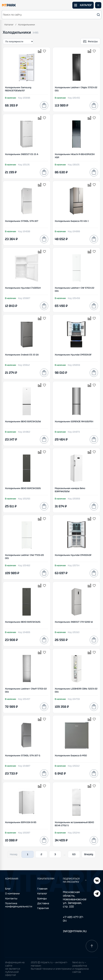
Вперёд (89, 854)
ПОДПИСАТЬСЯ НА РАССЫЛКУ (75, 880)
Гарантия (43, 908)
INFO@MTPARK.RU (75, 931)
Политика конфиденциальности (19, 905)
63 (74, 854)
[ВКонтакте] (97, 894)
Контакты (11, 899)
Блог (8, 889)
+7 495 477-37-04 (73, 919)
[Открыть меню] (98, 5)
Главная (42, 889)
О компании (12, 894)
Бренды (42, 899)
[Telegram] (97, 881)
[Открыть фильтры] (90, 41)
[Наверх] (92, 946)
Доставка (43, 903)
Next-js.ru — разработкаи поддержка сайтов (80, 967)
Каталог (9, 25)
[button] (51, 15)
